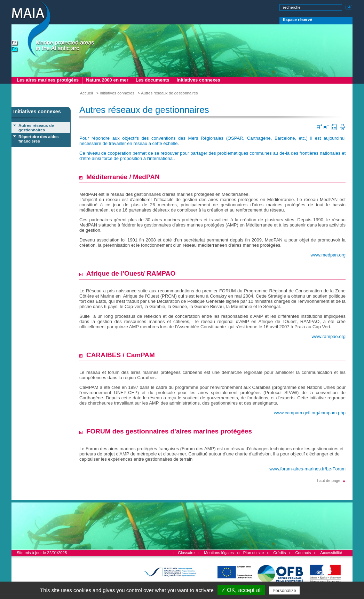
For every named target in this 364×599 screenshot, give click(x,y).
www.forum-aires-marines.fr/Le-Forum (307, 469)
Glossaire (186, 553)
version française (15, 43)
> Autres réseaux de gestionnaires (168, 93)
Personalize (284, 590)
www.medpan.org (328, 255)
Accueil (86, 93)
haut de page (329, 481)
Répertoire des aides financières (39, 139)
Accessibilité (331, 553)
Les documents (153, 80)
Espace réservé (298, 20)
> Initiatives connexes (115, 93)
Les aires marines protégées (48, 80)
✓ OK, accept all (241, 590)
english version (15, 49)
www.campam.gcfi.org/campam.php (310, 413)
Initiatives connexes (199, 80)
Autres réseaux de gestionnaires (36, 128)
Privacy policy (316, 590)
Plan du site (254, 553)
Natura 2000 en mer (107, 80)
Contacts (303, 553)
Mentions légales (219, 553)
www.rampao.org (329, 336)
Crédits (279, 553)
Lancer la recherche (349, 6)
